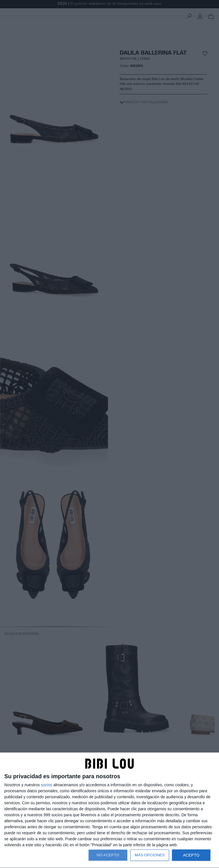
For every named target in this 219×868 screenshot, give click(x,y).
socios (46, 785)
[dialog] (109, 810)
